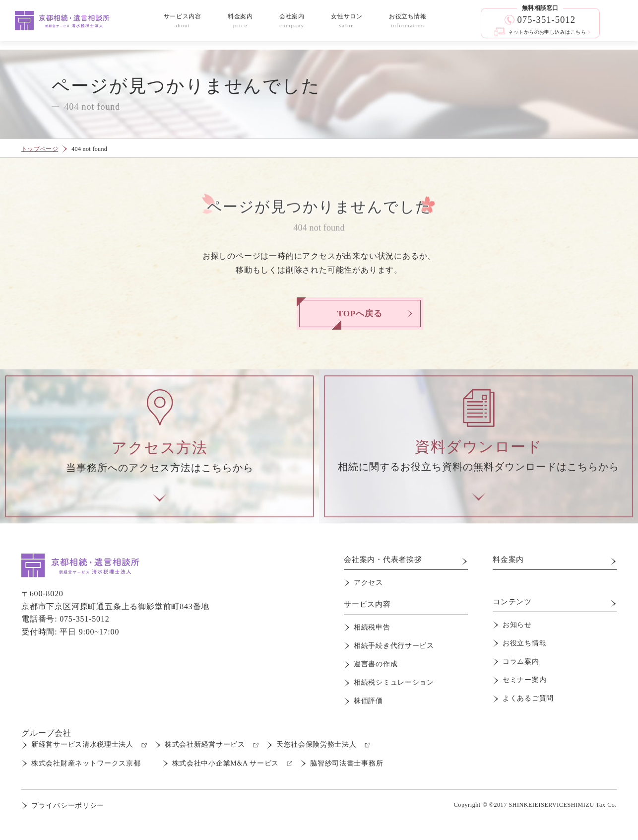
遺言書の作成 (376, 664)
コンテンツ (513, 610)
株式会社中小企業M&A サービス (227, 758)
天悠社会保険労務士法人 (319, 739)
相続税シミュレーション (394, 680)
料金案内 (509, 567)
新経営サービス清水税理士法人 (82, 739)
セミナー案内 (524, 679)
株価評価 (368, 696)
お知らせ (517, 631)
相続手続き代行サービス (394, 648)
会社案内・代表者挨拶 (385, 567)
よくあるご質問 (528, 696)
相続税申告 (372, 631)
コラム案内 (521, 664)
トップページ (40, 149)
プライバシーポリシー (68, 801)
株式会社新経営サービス (206, 739)
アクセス (368, 588)
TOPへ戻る (319, 314)
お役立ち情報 (524, 647)
